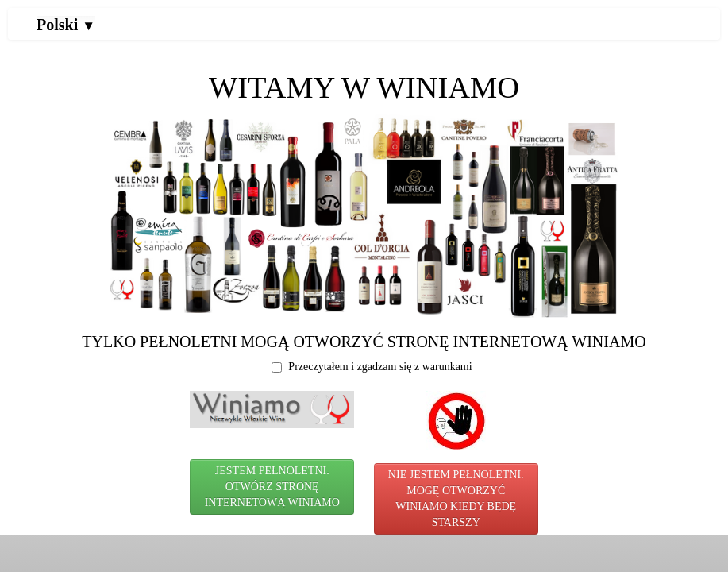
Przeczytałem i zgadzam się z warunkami (372, 367)
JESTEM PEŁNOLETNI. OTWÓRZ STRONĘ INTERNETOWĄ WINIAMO (272, 487)
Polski (66, 25)
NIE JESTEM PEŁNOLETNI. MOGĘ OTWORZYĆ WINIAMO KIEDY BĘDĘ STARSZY (456, 499)
